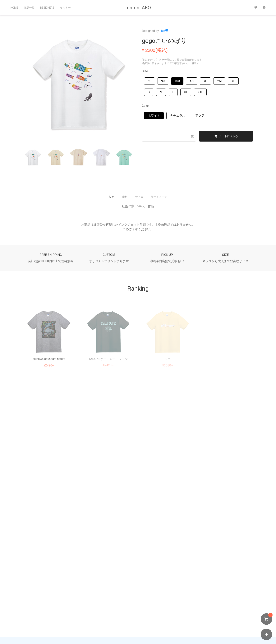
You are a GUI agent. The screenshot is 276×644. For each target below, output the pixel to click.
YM (219, 81)
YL (233, 81)
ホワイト (154, 116)
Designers (47, 8)
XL (186, 92)
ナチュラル (178, 116)
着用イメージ (159, 197)
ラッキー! (66, 8)
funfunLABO (138, 8)
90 (163, 81)
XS (192, 81)
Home (14, 8)
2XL (200, 92)
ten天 (164, 31)
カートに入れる (226, 136)
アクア (200, 116)
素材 (125, 197)
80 (149, 81)
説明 (112, 197)
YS (205, 81)
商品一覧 (29, 8)
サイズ (139, 197)
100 (177, 81)
